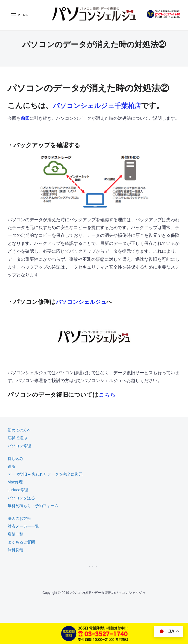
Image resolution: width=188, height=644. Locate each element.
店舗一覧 (15, 534)
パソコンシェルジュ (83, 302)
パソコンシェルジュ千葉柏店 (102, 105)
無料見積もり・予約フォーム (33, 506)
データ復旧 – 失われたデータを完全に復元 (45, 474)
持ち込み (15, 459)
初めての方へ (19, 430)
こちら (108, 395)
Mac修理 (15, 482)
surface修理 (18, 490)
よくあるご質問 (21, 542)
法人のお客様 (19, 518)
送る (12, 466)
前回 (25, 118)
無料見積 (15, 550)
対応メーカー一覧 (23, 526)
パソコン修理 (19, 446)
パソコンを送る (21, 498)
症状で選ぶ (17, 438)
